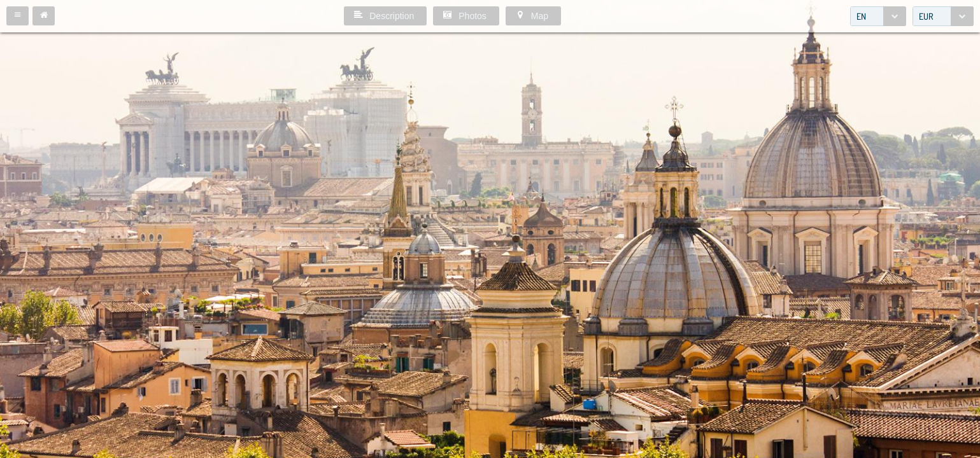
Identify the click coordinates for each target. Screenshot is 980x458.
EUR (926, 16)
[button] (18, 16)
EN (861, 16)
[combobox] (878, 16)
